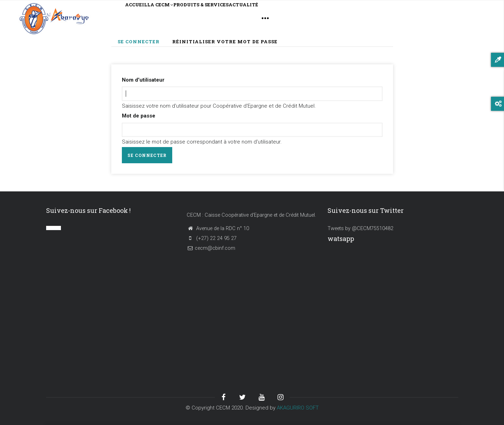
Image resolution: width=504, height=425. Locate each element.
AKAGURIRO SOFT (298, 408)
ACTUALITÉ (298, 18)
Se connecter (142, 42)
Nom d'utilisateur (143, 80)
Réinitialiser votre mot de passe (225, 42)
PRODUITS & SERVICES (238, 18)
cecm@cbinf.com (211, 248)
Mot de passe (139, 116)
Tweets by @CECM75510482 (360, 229)
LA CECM (179, 18)
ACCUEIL (142, 18)
